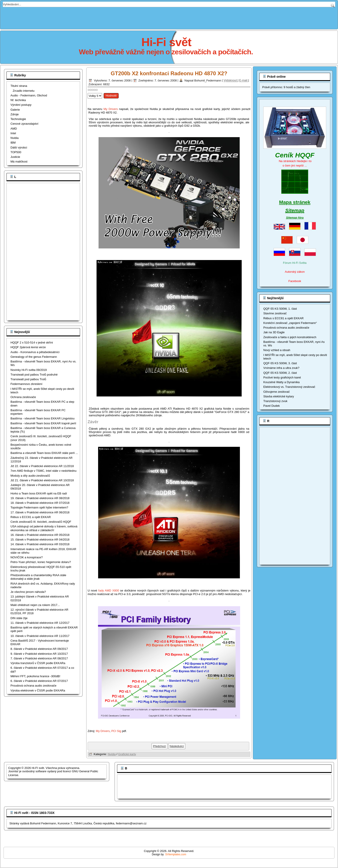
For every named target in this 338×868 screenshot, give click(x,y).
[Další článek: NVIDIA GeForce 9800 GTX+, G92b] (177, 746)
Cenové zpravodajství (24, 124)
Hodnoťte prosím (88, 92)
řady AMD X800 (109, 591)
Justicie (15, 157)
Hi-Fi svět (166, 42)
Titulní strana (19, 86)
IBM (13, 143)
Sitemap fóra (295, 218)
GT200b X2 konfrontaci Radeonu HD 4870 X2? (169, 73)
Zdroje (15, 114)
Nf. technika (18, 100)
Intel (13, 133)
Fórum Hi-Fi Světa (295, 263)
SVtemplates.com (176, 854)
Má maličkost (19, 162)
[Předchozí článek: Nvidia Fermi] (160, 746)
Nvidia (14, 138)
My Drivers (111, 109)
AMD (14, 129)
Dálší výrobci (19, 147)
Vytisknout (231, 80)
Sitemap (295, 210)
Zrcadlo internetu (24, 91)
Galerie (15, 110)
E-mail (244, 80)
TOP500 (16, 152)
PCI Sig (116, 731)
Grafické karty (127, 754)
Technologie (18, 119)
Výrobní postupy (21, 105)
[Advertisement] (169, 17)
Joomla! (13, 771)
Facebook (295, 281)
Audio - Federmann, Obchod (29, 95)
